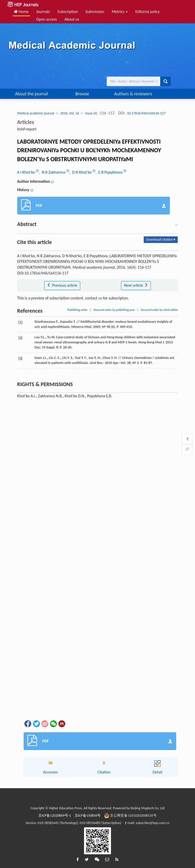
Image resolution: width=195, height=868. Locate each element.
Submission (95, 12)
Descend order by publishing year (114, 310)
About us (72, 19)
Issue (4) (91, 113)
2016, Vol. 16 (70, 113)
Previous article (62, 285)
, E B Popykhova (109, 172)
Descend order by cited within (159, 310)
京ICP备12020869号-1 (55, 816)
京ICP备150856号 (88, 816)
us (100, 298)
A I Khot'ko (27, 172)
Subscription (68, 12)
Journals (43, 12)
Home (21, 12)
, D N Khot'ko (81, 172)
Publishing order (77, 310)
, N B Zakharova (53, 172)
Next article (136, 285)
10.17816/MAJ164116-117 (146, 113)
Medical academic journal (36, 113)
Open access (47, 19)
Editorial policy (148, 12)
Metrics (120, 12)
